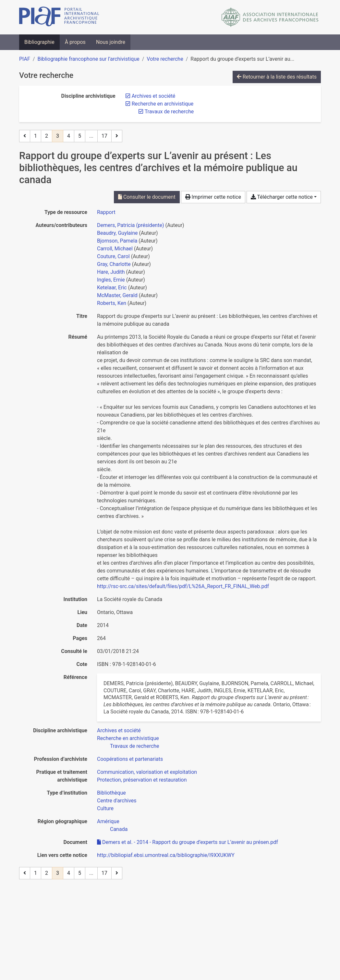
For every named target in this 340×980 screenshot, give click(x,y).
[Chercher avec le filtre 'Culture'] (105, 808)
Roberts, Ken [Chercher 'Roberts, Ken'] (112, 303)
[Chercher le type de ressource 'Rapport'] (106, 212)
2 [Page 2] (47, 136)
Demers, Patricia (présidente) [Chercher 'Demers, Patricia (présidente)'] (131, 225)
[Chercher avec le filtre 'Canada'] (119, 829)
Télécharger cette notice (282, 197)
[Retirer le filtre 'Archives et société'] (154, 96)
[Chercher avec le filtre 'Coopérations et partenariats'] (130, 759)
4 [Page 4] (69, 136)
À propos (75, 42)
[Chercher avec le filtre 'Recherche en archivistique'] (128, 738)
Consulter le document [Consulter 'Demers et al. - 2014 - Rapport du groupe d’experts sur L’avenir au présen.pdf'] (147, 197)
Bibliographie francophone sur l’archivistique (88, 59)
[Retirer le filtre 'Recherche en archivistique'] (163, 104)
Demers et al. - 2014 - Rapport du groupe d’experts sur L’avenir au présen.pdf (188, 842)
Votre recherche (165, 59)
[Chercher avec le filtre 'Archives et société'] (119, 730)
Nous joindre (111, 42)
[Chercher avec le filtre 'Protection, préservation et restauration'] (142, 780)
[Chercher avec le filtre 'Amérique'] (108, 821)
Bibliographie (39, 42)
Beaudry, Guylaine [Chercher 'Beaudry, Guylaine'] (117, 233)
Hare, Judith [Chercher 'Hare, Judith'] (111, 272)
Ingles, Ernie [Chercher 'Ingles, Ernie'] (111, 280)
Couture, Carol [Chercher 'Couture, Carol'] (113, 256)
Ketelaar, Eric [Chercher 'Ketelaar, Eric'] (112, 288)
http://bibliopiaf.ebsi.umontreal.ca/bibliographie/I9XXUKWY (166, 855)
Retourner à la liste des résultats (277, 77)
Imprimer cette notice (213, 197)
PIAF (25, 59)
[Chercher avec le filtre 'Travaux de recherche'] (135, 746)
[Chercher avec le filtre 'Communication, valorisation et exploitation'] (147, 772)
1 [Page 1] (36, 136)
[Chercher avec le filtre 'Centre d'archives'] (117, 801)
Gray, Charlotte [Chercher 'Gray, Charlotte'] (114, 264)
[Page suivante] (117, 136)
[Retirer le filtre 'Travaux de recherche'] (169, 112)
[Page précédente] (25, 136)
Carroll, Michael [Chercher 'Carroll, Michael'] (115, 249)
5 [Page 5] (80, 136)
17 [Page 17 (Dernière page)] (104, 136)
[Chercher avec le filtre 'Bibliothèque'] (111, 793)
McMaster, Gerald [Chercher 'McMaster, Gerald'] (117, 295)
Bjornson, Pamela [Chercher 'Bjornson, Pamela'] (117, 241)
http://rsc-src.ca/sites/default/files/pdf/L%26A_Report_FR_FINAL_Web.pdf (183, 586)
